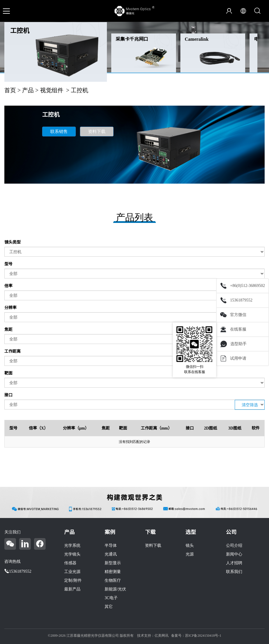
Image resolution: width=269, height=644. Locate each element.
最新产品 (72, 589)
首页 (10, 90)
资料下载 (97, 132)
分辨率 (10, 308)
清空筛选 (250, 405)
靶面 (8, 373)
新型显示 (113, 563)
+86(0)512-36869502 (243, 286)
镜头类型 (12, 242)
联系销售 (59, 132)
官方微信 (233, 315)
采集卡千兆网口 (132, 39)
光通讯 (111, 554)
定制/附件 (73, 580)
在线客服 (233, 329)
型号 (8, 264)
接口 (8, 395)
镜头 (190, 545)
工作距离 (12, 351)
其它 (109, 607)
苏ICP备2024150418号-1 (203, 636)
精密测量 (113, 572)
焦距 (8, 330)
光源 (190, 554)
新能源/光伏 (115, 589)
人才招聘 (234, 563)
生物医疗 (113, 580)
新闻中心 (234, 554)
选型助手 (233, 344)
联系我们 (234, 572)
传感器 (70, 563)
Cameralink (197, 39)
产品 (28, 90)
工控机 (20, 31)
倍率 (8, 286)
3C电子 (111, 598)
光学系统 (72, 545)
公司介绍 (234, 545)
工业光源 (72, 572)
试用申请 (233, 359)
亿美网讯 (162, 636)
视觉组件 (52, 90)
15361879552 (236, 300)
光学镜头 (72, 554)
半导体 (111, 545)
